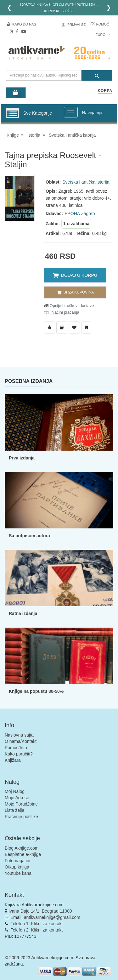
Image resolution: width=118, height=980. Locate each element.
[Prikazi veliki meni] (71, 112)
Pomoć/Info (16, 748)
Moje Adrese (17, 798)
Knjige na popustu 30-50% (36, 691)
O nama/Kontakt (21, 741)
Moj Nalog (15, 791)
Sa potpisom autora (29, 536)
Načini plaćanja (65, 312)
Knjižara (13, 760)
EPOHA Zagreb (80, 214)
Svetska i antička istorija (72, 135)
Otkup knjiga (17, 867)
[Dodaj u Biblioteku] (62, 328)
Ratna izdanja (23, 613)
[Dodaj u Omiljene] (74, 328)
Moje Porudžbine (21, 804)
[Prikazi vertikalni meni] (12, 113)
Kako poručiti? (19, 754)
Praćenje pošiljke (21, 817)
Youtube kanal (19, 873)
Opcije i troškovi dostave (71, 306)
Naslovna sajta (19, 735)
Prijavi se (76, 25)
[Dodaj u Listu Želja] (50, 328)
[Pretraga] (97, 75)
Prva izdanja (22, 458)
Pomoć (103, 24)
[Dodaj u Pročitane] (86, 328)
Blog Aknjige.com (22, 848)
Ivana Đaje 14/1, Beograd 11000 (40, 911)
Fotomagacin (17, 861)
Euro (102, 35)
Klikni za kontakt (47, 924)
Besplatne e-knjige (23, 854)
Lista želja (14, 810)
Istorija (34, 135)
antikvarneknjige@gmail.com (52, 917)
